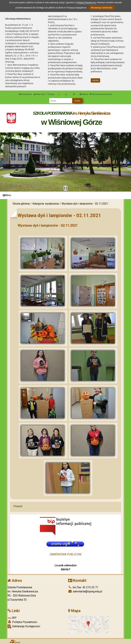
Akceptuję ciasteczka (102, 8)
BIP (12, 618)
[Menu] (65, 195)
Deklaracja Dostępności (24, 626)
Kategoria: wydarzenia (46, 204)
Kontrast (84, 94)
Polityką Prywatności (86, 2)
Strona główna (25, 94)
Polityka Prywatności (22, 622)
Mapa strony (40, 94)
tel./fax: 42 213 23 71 (83, 587)
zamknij (96, 80)
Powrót (18, 506)
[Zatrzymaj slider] (65, 188)
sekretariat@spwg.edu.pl (85, 591)
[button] (4, 162)
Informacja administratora (101, 94)
